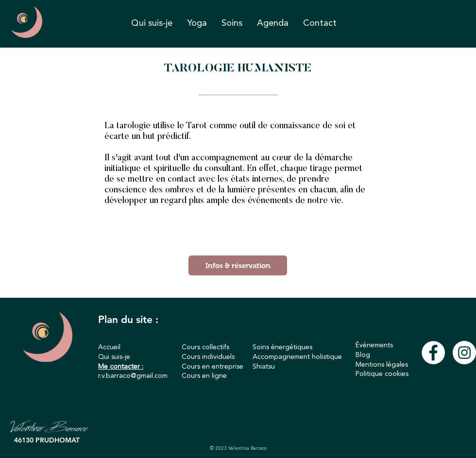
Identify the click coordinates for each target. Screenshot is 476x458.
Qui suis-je (114, 357)
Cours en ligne (204, 376)
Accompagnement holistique (297, 357)
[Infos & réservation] (238, 265)
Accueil (109, 347)
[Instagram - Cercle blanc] (464, 353)
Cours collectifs (205, 347)
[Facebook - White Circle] (433, 353)
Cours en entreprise (212, 367)
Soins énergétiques (282, 347)
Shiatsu (264, 367)
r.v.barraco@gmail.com (133, 376)
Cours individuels (208, 357)
